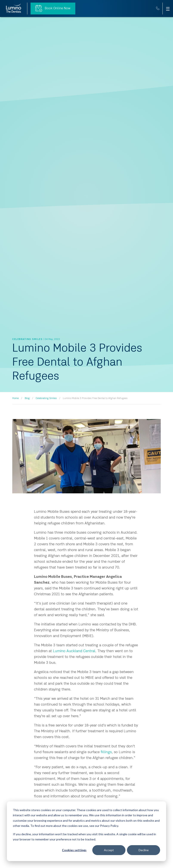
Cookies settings (74, 850)
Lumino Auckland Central (74, 651)
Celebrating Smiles (46, 398)
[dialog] (86, 831)
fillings (106, 752)
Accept (109, 850)
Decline (144, 850)
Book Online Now (53, 8)
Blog (27, 398)
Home (15, 398)
